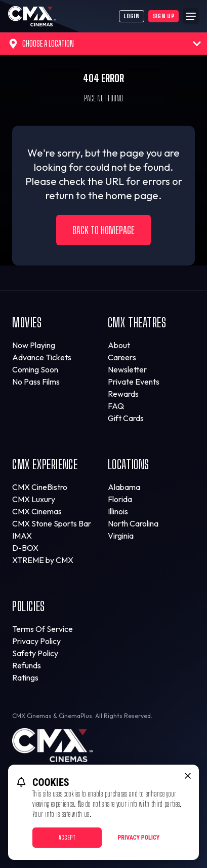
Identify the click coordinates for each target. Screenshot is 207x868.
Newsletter (127, 369)
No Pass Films (36, 382)
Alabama (124, 487)
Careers (122, 357)
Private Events (134, 382)
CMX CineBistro (40, 487)
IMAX (22, 536)
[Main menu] (191, 16)
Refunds (27, 665)
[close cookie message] (188, 776)
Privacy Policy (36, 641)
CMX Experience (45, 464)
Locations (129, 464)
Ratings (25, 677)
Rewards (123, 394)
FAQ (116, 406)
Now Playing (34, 345)
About (119, 345)
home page (132, 195)
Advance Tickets (42, 357)
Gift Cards (126, 418)
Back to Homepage (103, 230)
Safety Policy (35, 653)
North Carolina (133, 523)
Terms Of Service (43, 629)
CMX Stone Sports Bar (52, 523)
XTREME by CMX (43, 560)
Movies (27, 323)
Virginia (121, 536)
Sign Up (163, 16)
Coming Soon (35, 369)
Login (132, 16)
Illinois (118, 511)
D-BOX (25, 548)
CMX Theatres (137, 323)
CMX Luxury (34, 499)
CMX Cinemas (37, 511)
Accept (67, 837)
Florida (120, 499)
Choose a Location (105, 44)
